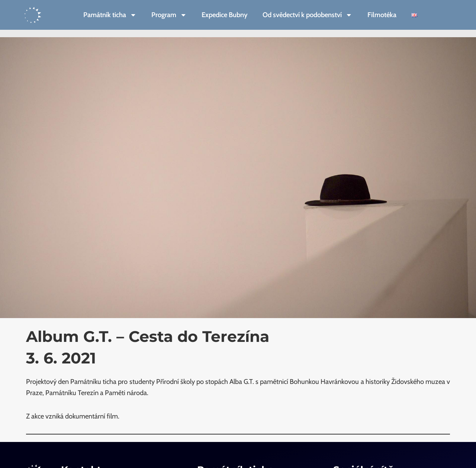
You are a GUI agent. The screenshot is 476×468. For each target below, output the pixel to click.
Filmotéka (382, 15)
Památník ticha (110, 15)
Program (169, 15)
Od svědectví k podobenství (307, 15)
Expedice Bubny (225, 15)
